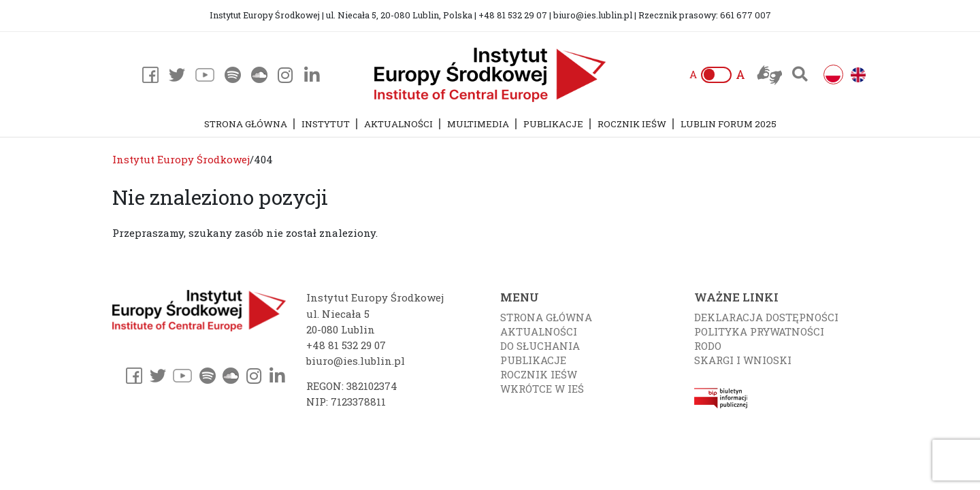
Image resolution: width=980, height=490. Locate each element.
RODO (708, 346)
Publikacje (553, 124)
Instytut (326, 124)
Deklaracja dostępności (766, 317)
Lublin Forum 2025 (729, 124)
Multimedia (478, 124)
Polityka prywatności (759, 331)
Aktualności (398, 124)
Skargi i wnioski (743, 360)
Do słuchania (540, 346)
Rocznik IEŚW (632, 124)
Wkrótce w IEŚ (542, 389)
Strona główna (246, 124)
